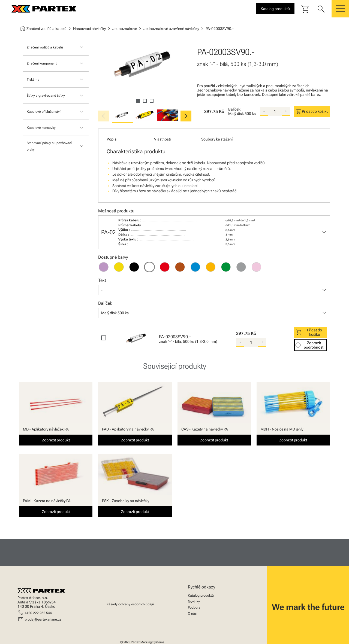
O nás (192, 614)
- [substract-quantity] (264, 111)
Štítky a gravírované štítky (46, 96)
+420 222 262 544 (38, 613)
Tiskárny (33, 80)
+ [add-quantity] (286, 111)
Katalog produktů (201, 596)
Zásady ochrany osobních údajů (130, 604)
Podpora (194, 608)
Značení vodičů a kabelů (45, 47)
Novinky (194, 602)
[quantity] (275, 112)
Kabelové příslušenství (44, 112)
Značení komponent (42, 63)
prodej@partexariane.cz (43, 619)
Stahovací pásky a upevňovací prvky (49, 146)
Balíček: (235, 109)
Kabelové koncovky (41, 128)
